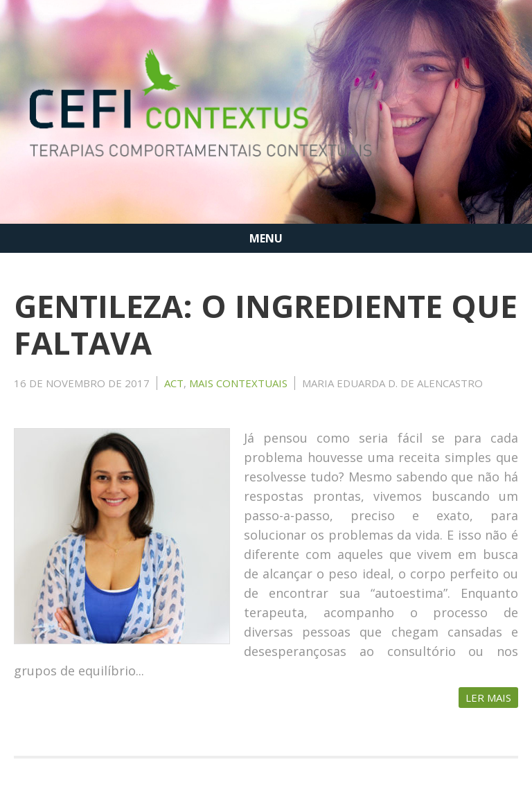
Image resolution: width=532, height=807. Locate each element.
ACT (174, 383)
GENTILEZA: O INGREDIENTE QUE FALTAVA (266, 324)
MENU (266, 238)
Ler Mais (488, 698)
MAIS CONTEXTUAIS (238, 383)
